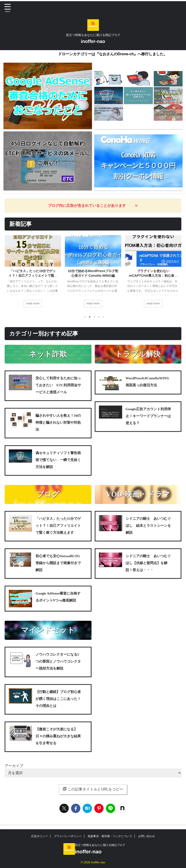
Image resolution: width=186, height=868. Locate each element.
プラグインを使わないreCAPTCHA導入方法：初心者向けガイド (153, 276)
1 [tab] (85, 318)
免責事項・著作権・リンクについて (110, 837)
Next (177, 273)
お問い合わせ (147, 837)
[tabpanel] (33, 274)
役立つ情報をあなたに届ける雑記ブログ (100, 846)
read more (33, 304)
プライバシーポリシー (68, 837)
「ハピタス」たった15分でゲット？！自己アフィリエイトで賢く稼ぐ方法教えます (33, 276)
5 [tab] (104, 318)
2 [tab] (90, 318)
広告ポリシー (39, 837)
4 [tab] (99, 318)
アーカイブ (14, 767)
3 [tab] (94, 318)
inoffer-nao (93, 41)
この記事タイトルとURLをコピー (93, 790)
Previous (9, 273)
